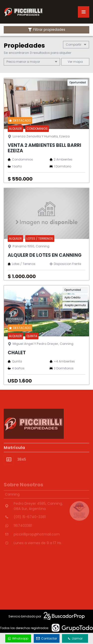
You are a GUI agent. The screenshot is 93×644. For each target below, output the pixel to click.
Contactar (47, 638)
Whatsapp (18, 638)
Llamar (75, 638)
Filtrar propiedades (47, 30)
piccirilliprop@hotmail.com (37, 540)
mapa (75, 62)
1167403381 (23, 532)
